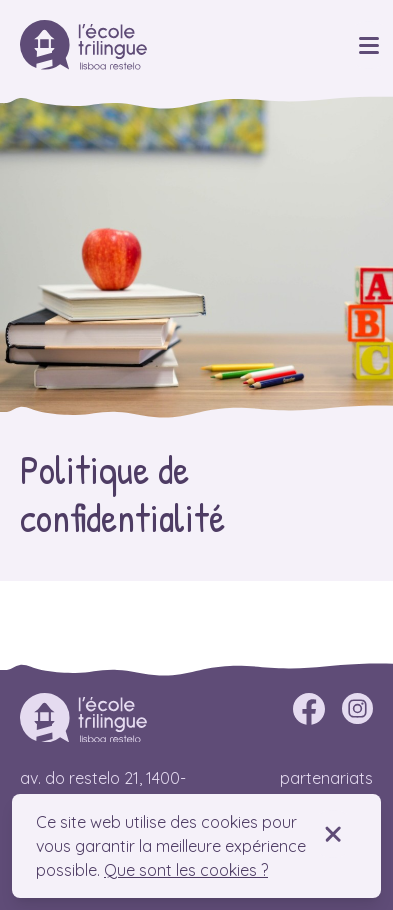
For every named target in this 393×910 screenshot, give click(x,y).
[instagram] (357, 709)
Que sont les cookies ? (186, 870)
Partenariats (326, 778)
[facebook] (309, 709)
